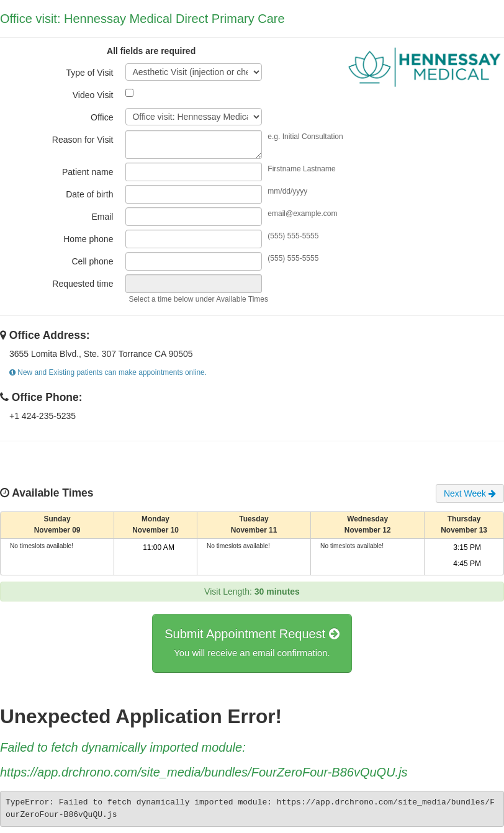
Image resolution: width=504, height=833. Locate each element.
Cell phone (92, 261)
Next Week (470, 493)
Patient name (88, 172)
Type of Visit (89, 73)
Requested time (83, 284)
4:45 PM (467, 564)
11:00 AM (159, 547)
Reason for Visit (83, 140)
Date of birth (89, 194)
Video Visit (93, 95)
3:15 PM (467, 547)
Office (102, 117)
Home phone (88, 239)
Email (102, 217)
